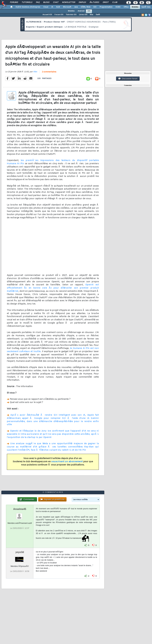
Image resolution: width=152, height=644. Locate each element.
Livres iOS (83, 15)
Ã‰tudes (94, 2)
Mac (92, 15)
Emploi (82, 2)
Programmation (106, 7)
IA (52, 7)
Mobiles (135, 7)
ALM (58, 7)
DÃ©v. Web (86, 7)
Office (126, 7)
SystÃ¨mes (146, 7)
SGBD (118, 7)
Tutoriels (27, 2)
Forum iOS (59, 15)
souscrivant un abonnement (67, 462)
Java (76, 7)
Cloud (46, 7)
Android (81, 11)
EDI (95, 7)
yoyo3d (20, 552)
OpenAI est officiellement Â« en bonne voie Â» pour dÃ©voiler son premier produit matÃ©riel (53, 288)
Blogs (46, 2)
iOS (89, 11)
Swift (98, 15)
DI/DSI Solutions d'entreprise (28, 7)
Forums (14, 2)
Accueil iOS (47, 15)
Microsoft (67, 7)
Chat (56, 2)
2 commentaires (49, 72)
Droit (106, 2)
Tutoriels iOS (71, 15)
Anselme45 (20, 509)
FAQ (38, 2)
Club (115, 2)
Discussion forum (128, 79)
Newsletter (69, 2)
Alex (35, 72)
